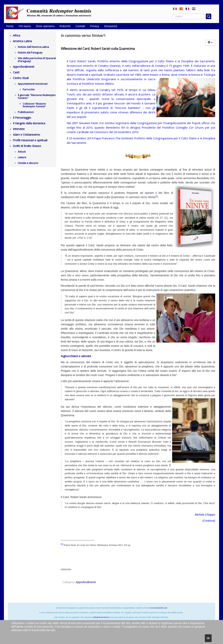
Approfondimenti (24, 67)
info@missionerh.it (101, 617)
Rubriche (65, 26)
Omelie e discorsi (28, 163)
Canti (16, 72)
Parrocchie (29, 89)
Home (10, 26)
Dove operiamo (45, 26)
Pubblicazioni (26, 112)
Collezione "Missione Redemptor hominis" (34, 105)
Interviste (19, 129)
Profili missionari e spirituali (30, 140)
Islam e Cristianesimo (27, 135)
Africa (17, 35)
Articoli (22, 152)
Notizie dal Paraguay (30, 52)
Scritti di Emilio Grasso (27, 146)
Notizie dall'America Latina (33, 47)
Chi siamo (25, 26)
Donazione (111, 26)
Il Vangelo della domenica (29, 123)
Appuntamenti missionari (33, 84)
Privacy (95, 26)
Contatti (80, 26)
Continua (209, 521)
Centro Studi (21, 78)
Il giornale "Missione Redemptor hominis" (37, 97)
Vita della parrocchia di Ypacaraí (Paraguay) (37, 60)
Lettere (22, 157)
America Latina (22, 41)
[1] (157, 196)
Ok (208, 638)
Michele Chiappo (205, 515)
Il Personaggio (22, 118)
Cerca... (172, 14)
